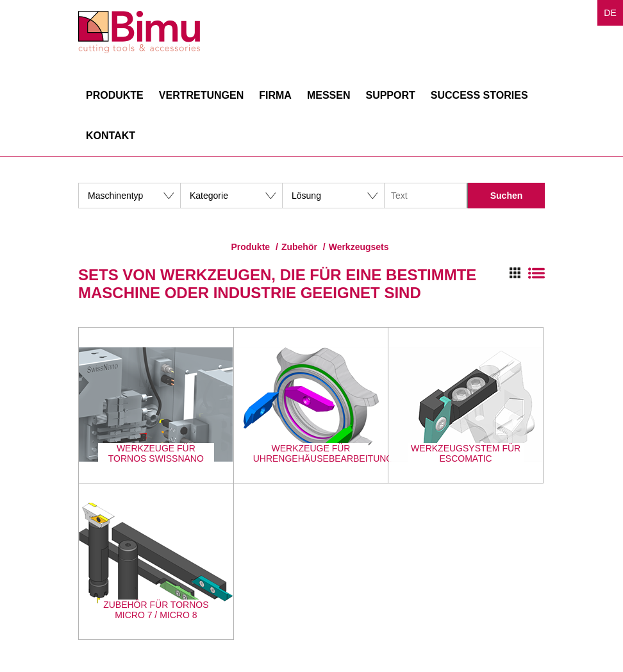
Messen (329, 95)
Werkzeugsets (359, 247)
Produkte (115, 95)
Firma (275, 95)
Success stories (479, 95)
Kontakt (111, 136)
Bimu (139, 32)
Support (390, 95)
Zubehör (299, 247)
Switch (527, 273)
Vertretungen (201, 95)
